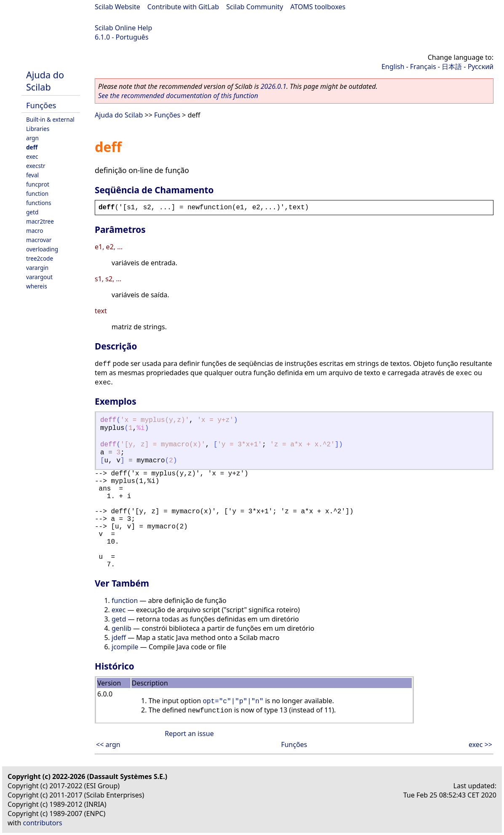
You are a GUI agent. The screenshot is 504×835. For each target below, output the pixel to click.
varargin (37, 268)
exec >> (480, 744)
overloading (42, 249)
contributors (43, 823)
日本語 (452, 67)
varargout (39, 277)
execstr (36, 166)
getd (32, 212)
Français (423, 67)
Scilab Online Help (123, 28)
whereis (37, 286)
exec (32, 156)
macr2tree (40, 221)
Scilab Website (117, 7)
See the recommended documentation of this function (178, 96)
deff (32, 147)
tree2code (40, 258)
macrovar (39, 240)
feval (32, 175)
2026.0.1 (273, 86)
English (393, 67)
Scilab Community (255, 7)
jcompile (125, 647)
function (37, 193)
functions (39, 203)
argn (32, 138)
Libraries (38, 129)
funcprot (38, 184)
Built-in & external (50, 119)
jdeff (119, 638)
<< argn (108, 744)
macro (35, 231)
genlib (121, 628)
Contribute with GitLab (183, 7)
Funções (41, 105)
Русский (481, 67)
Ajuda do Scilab (45, 81)
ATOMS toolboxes (318, 7)
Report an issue (189, 734)
